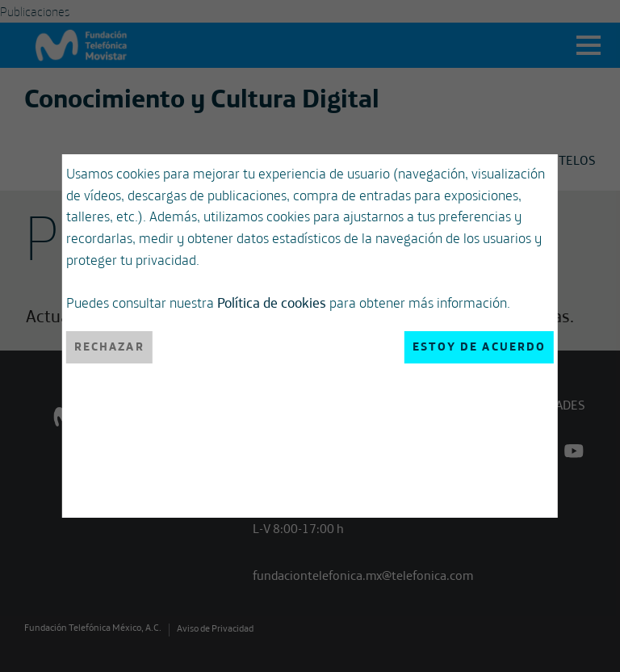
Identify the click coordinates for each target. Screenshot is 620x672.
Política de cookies (272, 302)
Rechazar (109, 346)
